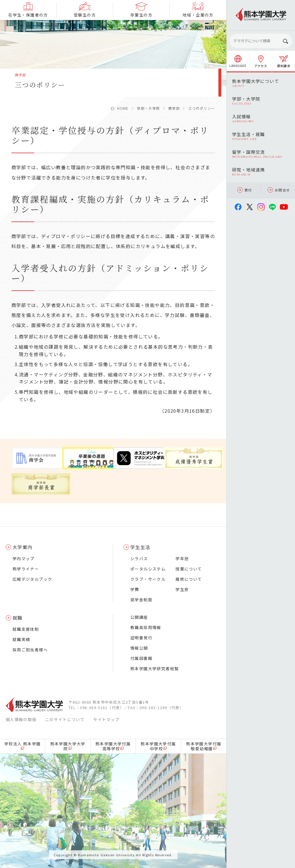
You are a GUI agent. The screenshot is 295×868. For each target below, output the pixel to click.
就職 (18, 618)
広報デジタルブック (32, 579)
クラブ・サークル (148, 579)
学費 (135, 589)
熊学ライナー (26, 569)
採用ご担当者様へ (30, 650)
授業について (189, 569)
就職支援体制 (26, 629)
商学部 (174, 108)
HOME (123, 108)
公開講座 (139, 617)
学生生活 (140, 547)
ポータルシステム (148, 569)
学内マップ (24, 558)
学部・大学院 (148, 108)
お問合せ (279, 190)
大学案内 (23, 547)
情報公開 (139, 648)
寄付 (245, 190)
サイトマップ (106, 719)
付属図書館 (141, 658)
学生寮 (182, 589)
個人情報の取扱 (21, 719)
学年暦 (182, 558)
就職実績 (21, 639)
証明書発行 (141, 638)
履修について (189, 579)
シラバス (139, 558)
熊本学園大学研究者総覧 (155, 669)
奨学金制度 (141, 600)
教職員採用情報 (146, 627)
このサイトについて (65, 719)
